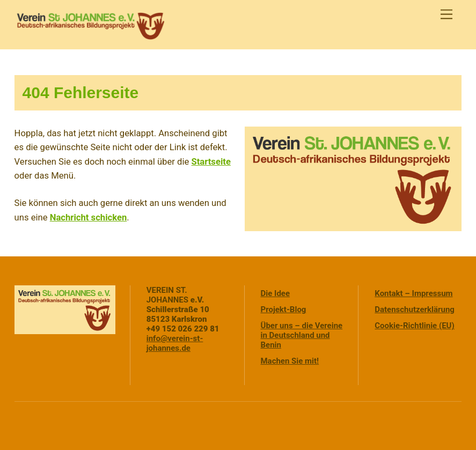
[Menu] (446, 15)
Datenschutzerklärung (415, 309)
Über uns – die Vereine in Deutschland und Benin (302, 335)
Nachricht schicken (89, 217)
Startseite (211, 162)
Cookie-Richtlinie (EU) (414, 326)
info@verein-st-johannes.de (175, 343)
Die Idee (276, 293)
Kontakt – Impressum (413, 293)
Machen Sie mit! (290, 361)
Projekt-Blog (284, 309)
